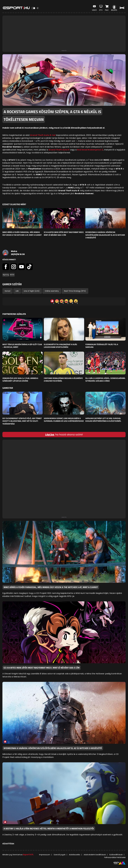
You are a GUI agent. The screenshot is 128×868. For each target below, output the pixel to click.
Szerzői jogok (60, 855)
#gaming (6, 275)
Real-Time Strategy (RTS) (75, 291)
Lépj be (50, 435)
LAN (17, 291)
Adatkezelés (75, 855)
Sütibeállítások (116, 855)
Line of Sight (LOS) (32, 291)
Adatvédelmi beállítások (95, 855)
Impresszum (45, 855)
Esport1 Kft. (28, 855)
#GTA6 (12, 275)
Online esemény (52, 291)
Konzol (8, 291)
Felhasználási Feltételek (115, 857)
